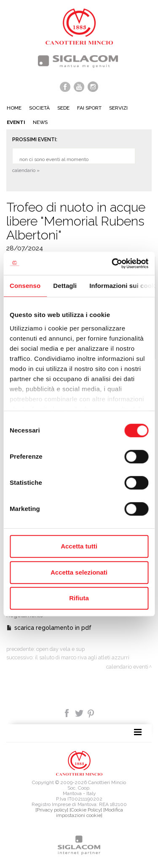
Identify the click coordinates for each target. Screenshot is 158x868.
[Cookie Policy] (86, 810)
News (40, 122)
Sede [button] (63, 108)
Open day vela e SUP (60, 649)
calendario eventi (127, 667)
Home (14, 108)
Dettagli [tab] (65, 286)
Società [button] (39, 108)
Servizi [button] (118, 108)
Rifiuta (79, 598)
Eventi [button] (16, 122)
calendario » (26, 170)
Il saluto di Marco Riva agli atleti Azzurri (82, 657)
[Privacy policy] (52, 810)
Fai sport (89, 108)
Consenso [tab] (25, 286)
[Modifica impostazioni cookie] (90, 813)
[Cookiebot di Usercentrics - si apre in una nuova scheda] (112, 263)
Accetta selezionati (79, 572)
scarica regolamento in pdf (53, 628)
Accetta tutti (79, 546)
